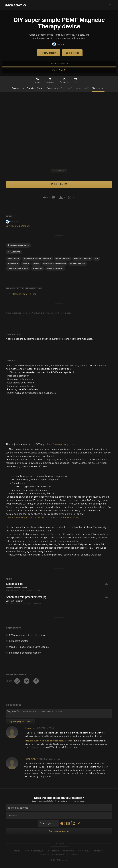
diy (97, 259)
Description (18, 88)
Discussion (98, 88)
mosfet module (78, 264)
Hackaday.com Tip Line (24, 294)
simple (26, 264)
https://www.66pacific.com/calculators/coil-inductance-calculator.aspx (44, 517)
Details (30, 88)
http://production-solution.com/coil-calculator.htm (48, 741)
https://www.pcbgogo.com (61, 444)
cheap (36, 264)
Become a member (39, 801)
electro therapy (82, 259)
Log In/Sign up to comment (21, 722)
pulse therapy (63, 259)
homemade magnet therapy (37, 259)
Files (40, 88)
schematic (38, 268)
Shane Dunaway (31, 759)
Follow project (49, 53)
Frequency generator (55, 264)
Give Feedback (53, 851)
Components (54, 88)
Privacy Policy (83, 851)
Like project (72, 53)
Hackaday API (98, 851)
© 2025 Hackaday (59, 860)
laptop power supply (18, 268)
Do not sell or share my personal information (59, 854)
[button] (110, 5)
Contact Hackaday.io (34, 851)
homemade (13, 264)
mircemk (59, 44)
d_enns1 (28, 728)
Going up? (58, 844)
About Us (18, 851)
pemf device (14, 259)
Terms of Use (68, 851)
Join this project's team (18, 226)
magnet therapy (55, 268)
